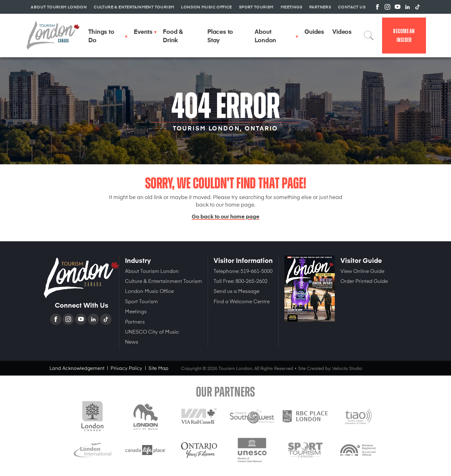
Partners (135, 321)
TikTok (106, 319)
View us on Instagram (387, 7)
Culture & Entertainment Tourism (163, 281)
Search (369, 35)
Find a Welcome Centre (242, 301)
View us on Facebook (377, 7)
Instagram (69, 319)
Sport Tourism (141, 301)
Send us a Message (236, 291)
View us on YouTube (397, 7)
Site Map (158, 368)
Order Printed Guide (364, 281)
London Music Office (149, 291)
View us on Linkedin (407, 7)
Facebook (56, 319)
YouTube (81, 319)
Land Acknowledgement (77, 368)
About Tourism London (152, 271)
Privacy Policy (126, 368)
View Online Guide (362, 271)
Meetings (136, 311)
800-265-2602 (251, 281)
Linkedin (94, 319)
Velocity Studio (347, 368)
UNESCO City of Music (152, 331)
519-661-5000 (257, 271)
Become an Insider (404, 36)
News (132, 341)
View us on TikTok (417, 7)
